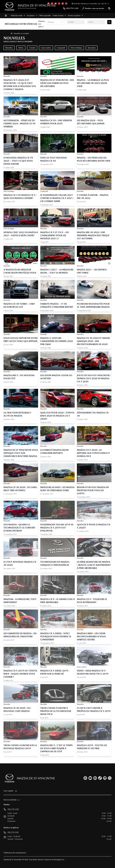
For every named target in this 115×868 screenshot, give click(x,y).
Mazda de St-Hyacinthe (37, 5)
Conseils (32, 48)
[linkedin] (105, 778)
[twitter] (85, 778)
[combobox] (48, 22)
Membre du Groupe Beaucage (27, 8)
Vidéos (21, 48)
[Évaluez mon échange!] (109, 22)
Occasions (32, 16)
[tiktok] (100, 778)
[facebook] (95, 778)
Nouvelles (9, 48)
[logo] (10, 6)
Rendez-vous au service (93, 9)
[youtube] (90, 778)
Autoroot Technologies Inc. (54, 860)
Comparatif (61, 48)
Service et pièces (75, 16)
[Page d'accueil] (9, 778)
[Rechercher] (109, 8)
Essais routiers (46, 48)
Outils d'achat (59, 16)
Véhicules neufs (18, 16)
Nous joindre (10, 800)
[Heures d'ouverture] (90, 4)
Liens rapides (8, 791)
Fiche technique (76, 48)
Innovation (92, 48)
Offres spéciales (45, 16)
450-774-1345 (71, 8)
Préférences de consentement (15, 853)
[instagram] (110, 778)
